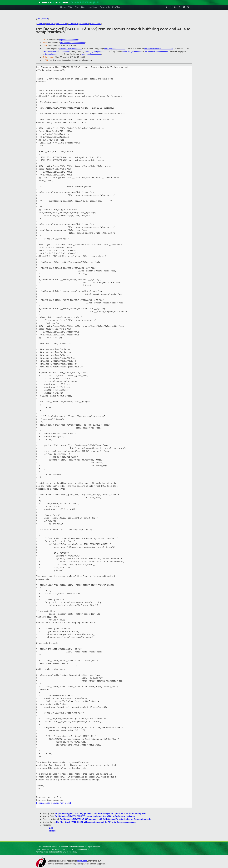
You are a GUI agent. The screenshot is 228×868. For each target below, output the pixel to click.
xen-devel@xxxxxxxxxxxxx (156, 51)
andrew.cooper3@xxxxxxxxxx (56, 51)
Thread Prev (61, 24)
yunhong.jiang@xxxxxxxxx (97, 51)
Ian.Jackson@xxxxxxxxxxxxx (73, 43)
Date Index (84, 24)
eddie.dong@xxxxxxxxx (133, 51)
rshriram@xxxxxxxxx (53, 54)
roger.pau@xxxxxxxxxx (91, 54)
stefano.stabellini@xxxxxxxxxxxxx (159, 48)
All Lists (45, 18)
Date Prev (41, 24)
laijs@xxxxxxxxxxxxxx (69, 40)
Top (38, 18)
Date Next (51, 24)
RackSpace (82, 861)
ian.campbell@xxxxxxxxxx (70, 48)
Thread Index (96, 24)
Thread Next (73, 24)
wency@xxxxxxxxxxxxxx (115, 48)
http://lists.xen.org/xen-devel (54, 803)
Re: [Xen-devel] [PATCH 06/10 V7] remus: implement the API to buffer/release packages (95, 816)
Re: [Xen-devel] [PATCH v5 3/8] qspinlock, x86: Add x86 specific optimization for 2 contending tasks (101, 813)
